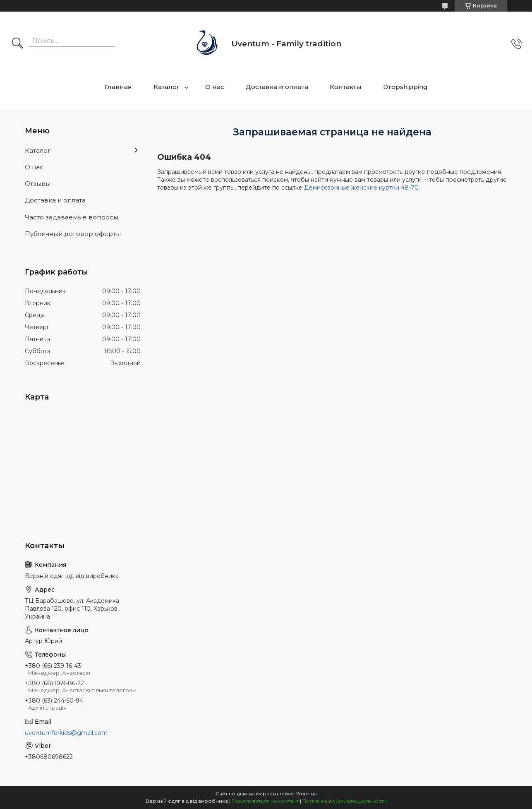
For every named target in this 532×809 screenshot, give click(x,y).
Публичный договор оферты (73, 234)
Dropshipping (405, 87)
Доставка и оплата (277, 87)
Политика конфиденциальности (345, 801)
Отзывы (38, 184)
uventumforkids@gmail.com (66, 733)
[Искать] (17, 44)
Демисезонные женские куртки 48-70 (361, 188)
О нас (215, 87)
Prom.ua (306, 793)
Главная (118, 87)
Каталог (167, 87)
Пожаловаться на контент (265, 801)
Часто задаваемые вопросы (72, 217)
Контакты (346, 87)
